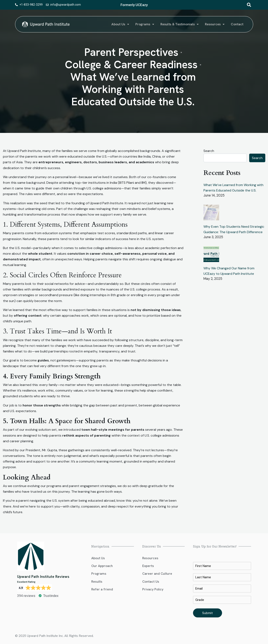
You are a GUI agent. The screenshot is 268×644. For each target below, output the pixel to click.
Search (209, 151)
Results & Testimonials (180, 24)
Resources (215, 24)
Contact (237, 24)
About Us (120, 24)
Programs (145, 24)
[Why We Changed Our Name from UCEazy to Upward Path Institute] (211, 256)
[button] (120, 24)
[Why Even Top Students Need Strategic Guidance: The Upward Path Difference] (211, 214)
